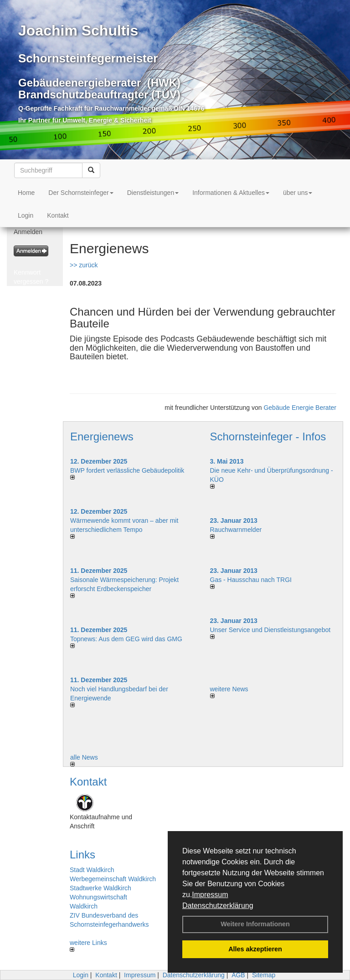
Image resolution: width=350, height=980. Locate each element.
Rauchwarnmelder (236, 530)
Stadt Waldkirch (92, 870)
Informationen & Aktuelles (231, 193)
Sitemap (264, 975)
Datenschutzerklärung (218, 906)
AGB (238, 975)
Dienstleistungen (153, 193)
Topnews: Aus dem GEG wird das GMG (126, 639)
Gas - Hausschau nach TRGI (251, 580)
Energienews (102, 436)
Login (26, 215)
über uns (298, 193)
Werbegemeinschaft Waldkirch (113, 879)
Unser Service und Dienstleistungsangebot (270, 630)
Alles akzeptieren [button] (255, 949)
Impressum (210, 895)
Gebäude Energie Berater (300, 408)
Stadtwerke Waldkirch (100, 888)
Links (82, 855)
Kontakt (58, 215)
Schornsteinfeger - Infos (268, 436)
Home (26, 193)
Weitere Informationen (255, 924)
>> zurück (84, 265)
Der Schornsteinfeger (81, 193)
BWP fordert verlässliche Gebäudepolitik (127, 470)
